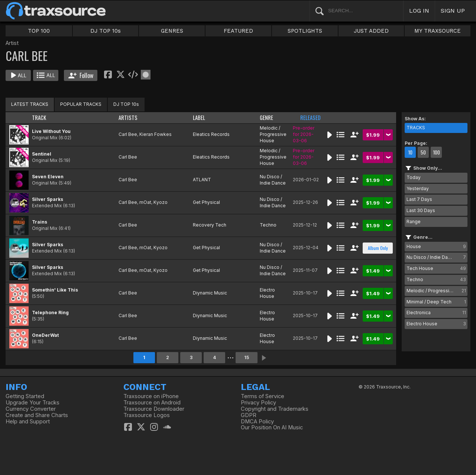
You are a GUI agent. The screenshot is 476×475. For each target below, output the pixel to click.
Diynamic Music (210, 293)
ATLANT (202, 180)
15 (247, 357)
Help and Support (28, 422)
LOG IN (419, 11)
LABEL (199, 118)
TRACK (39, 118)
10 (410, 152)
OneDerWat (45, 335)
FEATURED (238, 31)
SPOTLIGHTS (305, 31)
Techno (268, 225)
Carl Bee (128, 134)
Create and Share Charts (37, 415)
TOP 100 (39, 31)
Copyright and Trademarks (275, 409)
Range (414, 222)
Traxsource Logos (147, 415)
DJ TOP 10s (106, 31)
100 (436, 152)
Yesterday (418, 188)
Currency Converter (31, 409)
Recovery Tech (210, 225)
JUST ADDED (371, 31)
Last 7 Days (419, 199)
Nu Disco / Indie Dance (273, 180)
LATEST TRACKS (30, 104)
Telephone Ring (50, 313)
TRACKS (416, 128)
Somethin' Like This (55, 290)
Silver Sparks (48, 199)
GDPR (249, 415)
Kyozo (161, 202)
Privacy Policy (258, 403)
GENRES (172, 31)
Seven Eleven (48, 177)
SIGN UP (453, 11)
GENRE (266, 118)
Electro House (267, 293)
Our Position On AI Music (272, 427)
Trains (40, 222)
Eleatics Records (211, 134)
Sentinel (42, 154)
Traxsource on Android (152, 403)
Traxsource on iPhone (151, 396)
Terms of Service (263, 396)
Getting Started (25, 396)
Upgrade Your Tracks (33, 403)
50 (423, 152)
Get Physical (206, 202)
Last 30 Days (421, 210)
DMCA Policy (257, 422)
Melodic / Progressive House (273, 134)
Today (414, 177)
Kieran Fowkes (156, 134)
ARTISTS (128, 118)
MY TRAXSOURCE (438, 31)
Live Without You (51, 131)
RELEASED (310, 118)
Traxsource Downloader (154, 409)
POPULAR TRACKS (81, 104)
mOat (145, 202)
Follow (81, 75)
